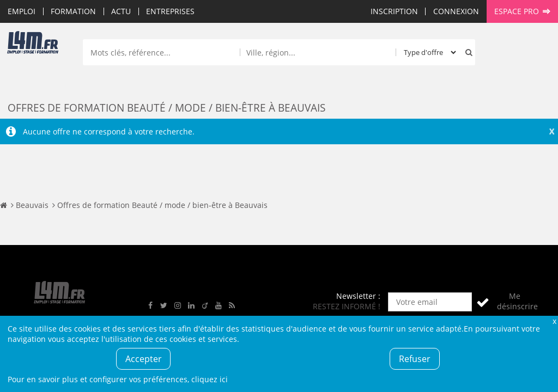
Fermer (554, 321)
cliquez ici (210, 379)
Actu (121, 11)
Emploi (22, 11)
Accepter (144, 359)
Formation (73, 11)
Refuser (415, 359)
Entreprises (170, 11)
